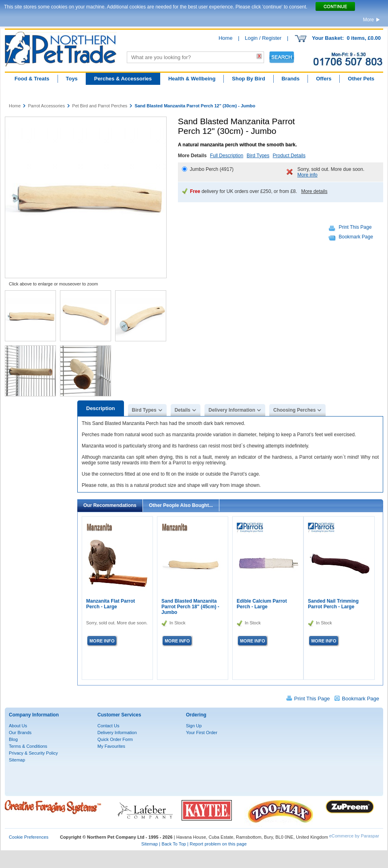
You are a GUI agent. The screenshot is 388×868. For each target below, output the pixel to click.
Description (101, 408)
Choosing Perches (294, 410)
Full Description (227, 156)
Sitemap (17, 760)
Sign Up (194, 726)
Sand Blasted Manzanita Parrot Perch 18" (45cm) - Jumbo (190, 607)
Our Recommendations (110, 505)
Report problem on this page (218, 844)
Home (226, 38)
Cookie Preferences (29, 837)
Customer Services (119, 715)
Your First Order (202, 733)
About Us (18, 726)
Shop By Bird (248, 79)
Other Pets (361, 79)
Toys (71, 79)
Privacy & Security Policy (33, 753)
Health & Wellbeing (192, 79)
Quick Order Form (115, 739)
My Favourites (111, 746)
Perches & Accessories (123, 79)
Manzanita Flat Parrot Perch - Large (110, 604)
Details (183, 410)
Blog (13, 739)
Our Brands (20, 733)
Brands (290, 79)
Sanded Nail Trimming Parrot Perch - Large (333, 604)
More (368, 20)
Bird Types (258, 156)
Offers (324, 79)
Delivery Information (232, 410)
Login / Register (263, 38)
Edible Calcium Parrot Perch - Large (262, 604)
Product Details (289, 156)
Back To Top (174, 844)
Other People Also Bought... (181, 505)
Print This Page (355, 227)
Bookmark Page (356, 237)
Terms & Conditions (28, 746)
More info (308, 175)
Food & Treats (32, 79)
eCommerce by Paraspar (354, 836)
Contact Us (108, 726)
